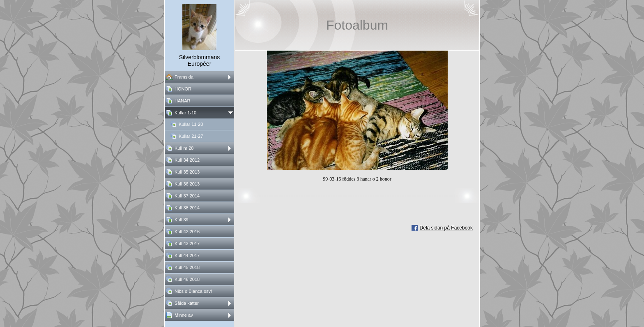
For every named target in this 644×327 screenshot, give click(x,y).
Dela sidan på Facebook (446, 228)
